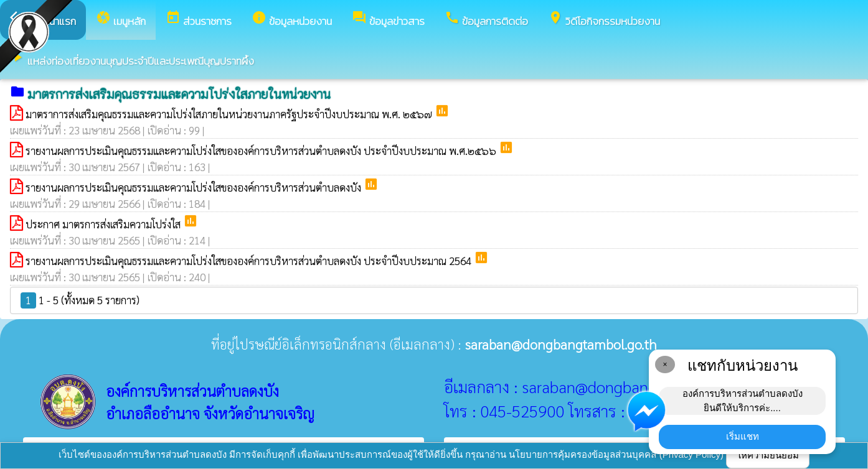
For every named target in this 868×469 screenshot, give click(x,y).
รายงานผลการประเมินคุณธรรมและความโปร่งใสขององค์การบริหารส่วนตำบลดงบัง (195, 187)
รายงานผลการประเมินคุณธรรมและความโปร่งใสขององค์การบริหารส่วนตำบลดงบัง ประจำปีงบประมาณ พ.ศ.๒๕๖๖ (262, 151)
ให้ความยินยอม (768, 455)
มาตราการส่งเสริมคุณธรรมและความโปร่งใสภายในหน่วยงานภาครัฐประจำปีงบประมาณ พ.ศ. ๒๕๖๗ (230, 114)
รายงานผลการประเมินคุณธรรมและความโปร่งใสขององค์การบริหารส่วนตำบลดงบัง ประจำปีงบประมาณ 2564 (250, 261)
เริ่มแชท (743, 436)
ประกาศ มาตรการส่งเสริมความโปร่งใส (104, 224)
